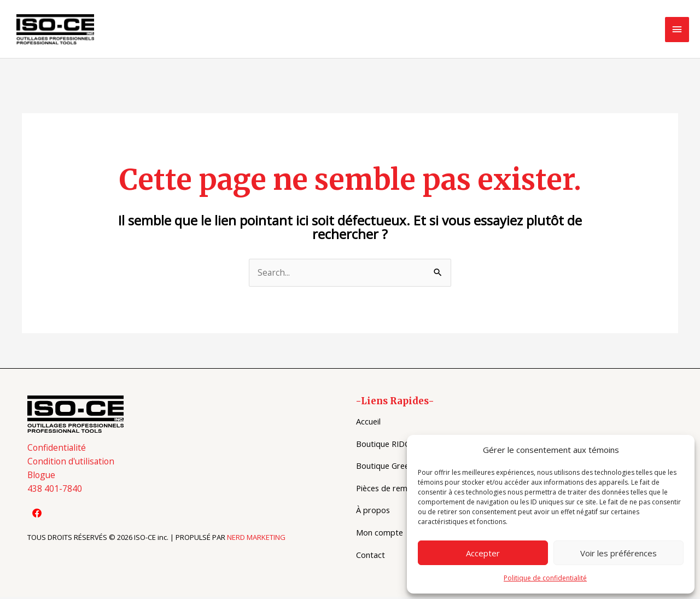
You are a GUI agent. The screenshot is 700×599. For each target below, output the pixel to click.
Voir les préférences (619, 553)
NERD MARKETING (256, 540)
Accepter (483, 553)
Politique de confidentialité (545, 578)
